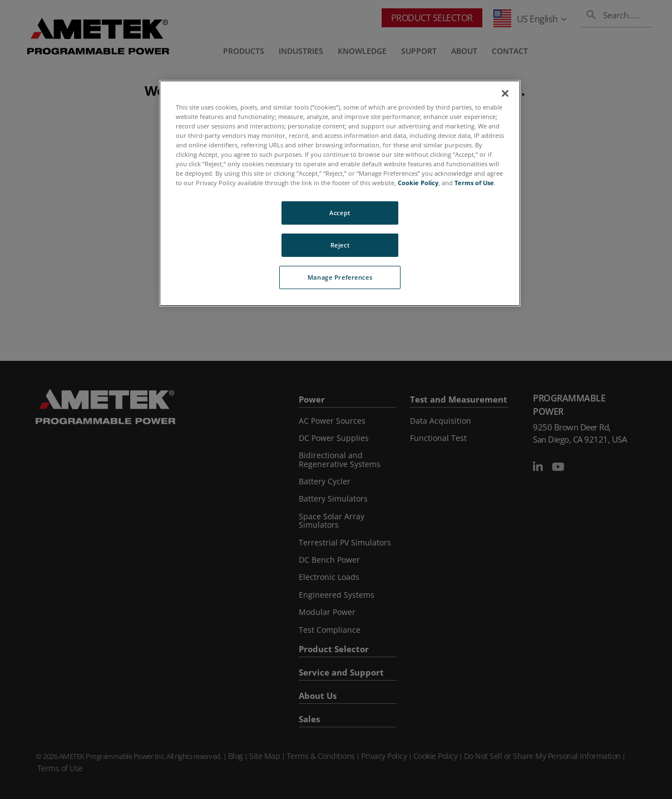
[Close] (505, 93)
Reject (340, 245)
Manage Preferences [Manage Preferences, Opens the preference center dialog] (340, 277)
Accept (340, 213)
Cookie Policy (418, 183)
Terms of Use (474, 183)
